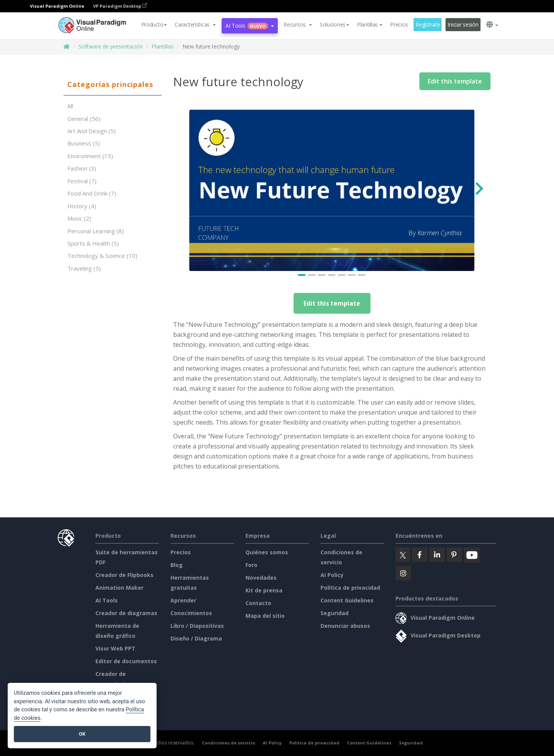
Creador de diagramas (126, 613)
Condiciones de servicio (229, 743)
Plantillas (163, 46)
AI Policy (332, 575)
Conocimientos (191, 613)
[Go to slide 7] (362, 275)
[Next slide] (478, 190)
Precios (399, 24)
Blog (177, 565)
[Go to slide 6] (352, 275)
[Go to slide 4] (332, 275)
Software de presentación (111, 46)
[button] (195, 25)
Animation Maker (119, 588)
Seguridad (335, 613)
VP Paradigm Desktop (120, 6)
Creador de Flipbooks (124, 575)
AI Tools (107, 600)
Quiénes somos (267, 552)
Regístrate (428, 24)
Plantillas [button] (370, 24)
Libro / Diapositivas (197, 626)
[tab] (113, 85)
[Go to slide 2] (312, 275)
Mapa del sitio (265, 616)
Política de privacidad (350, 588)
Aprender (183, 600)
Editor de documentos (126, 661)
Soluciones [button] (335, 24)
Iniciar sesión (463, 24)
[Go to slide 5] (342, 275)
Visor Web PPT (115, 648)
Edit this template (455, 81)
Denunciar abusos (345, 626)
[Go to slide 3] (322, 275)
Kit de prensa (264, 590)
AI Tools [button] (250, 26)
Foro (251, 565)
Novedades (261, 578)
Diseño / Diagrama (196, 638)
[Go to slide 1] (302, 275)
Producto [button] (154, 24)
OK (82, 734)
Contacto (258, 603)
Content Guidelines (347, 600)
